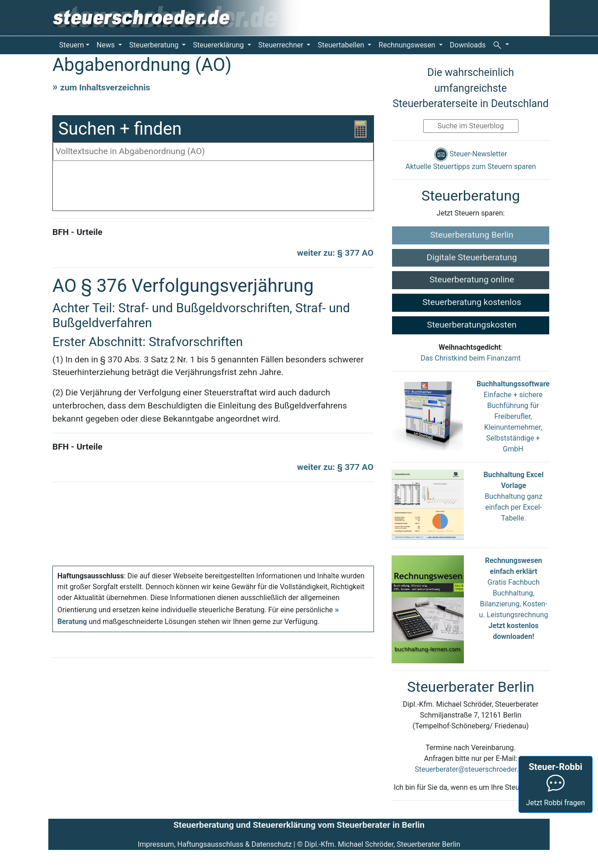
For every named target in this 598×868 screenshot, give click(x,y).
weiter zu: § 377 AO (335, 253)
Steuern (72, 45)
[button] (501, 45)
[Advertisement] (213, 188)
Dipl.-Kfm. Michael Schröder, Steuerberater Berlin (382, 844)
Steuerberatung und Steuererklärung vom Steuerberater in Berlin (299, 825)
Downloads (468, 45)
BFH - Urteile (77, 232)
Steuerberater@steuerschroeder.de (470, 769)
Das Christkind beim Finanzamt (471, 358)
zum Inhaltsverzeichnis (105, 87)
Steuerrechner (282, 45)
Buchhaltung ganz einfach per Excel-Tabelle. (514, 507)
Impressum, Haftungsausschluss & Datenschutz (215, 844)
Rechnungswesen (408, 45)
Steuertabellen (342, 45)
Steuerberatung (155, 45)
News (107, 45)
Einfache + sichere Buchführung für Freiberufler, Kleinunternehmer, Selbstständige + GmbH (513, 416)
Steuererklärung (219, 45)
